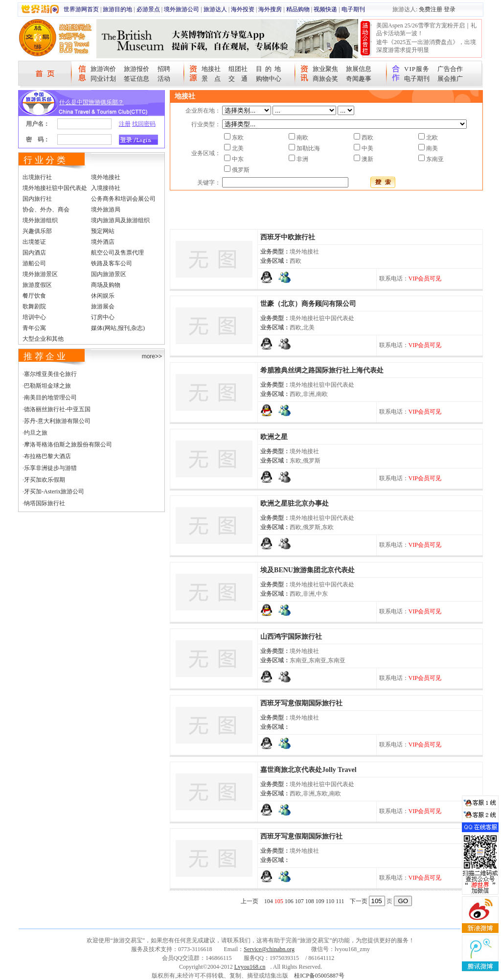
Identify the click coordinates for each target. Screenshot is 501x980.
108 (310, 901)
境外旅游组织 (40, 220)
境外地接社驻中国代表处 (55, 188)
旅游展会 (103, 306)
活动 (164, 79)
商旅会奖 (325, 79)
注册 (125, 124)
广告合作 (450, 69)
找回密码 (144, 124)
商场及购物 (106, 285)
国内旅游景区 (109, 274)
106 (289, 901)
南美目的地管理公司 (50, 397)
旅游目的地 (117, 9)
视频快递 (325, 9)
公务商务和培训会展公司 (123, 199)
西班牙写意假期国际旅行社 (301, 703)
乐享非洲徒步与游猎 (50, 468)
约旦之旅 (36, 433)
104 (269, 901)
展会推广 (450, 79)
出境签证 (34, 242)
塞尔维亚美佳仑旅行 (50, 374)
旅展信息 (359, 69)
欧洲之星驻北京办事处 (295, 503)
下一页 (359, 901)
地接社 (211, 69)
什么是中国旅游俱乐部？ (91, 102)
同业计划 (103, 79)
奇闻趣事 (359, 79)
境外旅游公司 (182, 9)
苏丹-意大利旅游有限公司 (57, 421)
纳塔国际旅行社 (45, 503)
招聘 (164, 69)
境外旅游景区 (40, 274)
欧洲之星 (274, 437)
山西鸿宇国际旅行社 (291, 637)
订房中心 (103, 317)
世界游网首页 (81, 9)
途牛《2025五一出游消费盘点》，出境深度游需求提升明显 (426, 46)
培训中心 (34, 317)
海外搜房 (270, 9)
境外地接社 (106, 177)
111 (340, 901)
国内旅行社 (37, 199)
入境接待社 (106, 188)
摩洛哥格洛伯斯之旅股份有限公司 (68, 444)
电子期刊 (353, 9)
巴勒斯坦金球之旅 (47, 386)
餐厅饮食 (34, 296)
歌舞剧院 (34, 306)
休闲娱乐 (103, 296)
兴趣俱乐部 (37, 231)
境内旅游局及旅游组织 (120, 220)
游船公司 (34, 263)
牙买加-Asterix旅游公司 (54, 491)
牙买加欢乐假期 (45, 480)
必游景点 (148, 9)
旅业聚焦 (325, 69)
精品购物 (298, 9)
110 (330, 901)
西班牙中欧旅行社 (288, 237)
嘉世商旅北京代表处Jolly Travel (308, 770)
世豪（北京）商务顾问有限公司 (308, 304)
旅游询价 (103, 69)
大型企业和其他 (43, 339)
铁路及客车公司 (112, 263)
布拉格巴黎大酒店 (47, 456)
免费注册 (431, 9)
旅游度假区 (37, 285)
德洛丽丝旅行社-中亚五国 (57, 409)
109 (320, 901)
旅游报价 (137, 69)
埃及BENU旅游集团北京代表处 (307, 570)
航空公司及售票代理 (117, 253)
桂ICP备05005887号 (319, 976)
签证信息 (137, 79)
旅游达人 (215, 9)
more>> (152, 356)
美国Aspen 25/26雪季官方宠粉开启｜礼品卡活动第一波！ (426, 29)
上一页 (250, 901)
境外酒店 (103, 242)
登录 (450, 9)
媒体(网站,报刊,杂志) (118, 328)
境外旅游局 (106, 210)
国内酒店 (34, 253)
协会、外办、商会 (46, 210)
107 (299, 901)
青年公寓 (34, 328)
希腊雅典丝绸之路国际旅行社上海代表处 (322, 370)
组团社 (238, 69)
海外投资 (243, 9)
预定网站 (103, 231)
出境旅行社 (37, 177)
